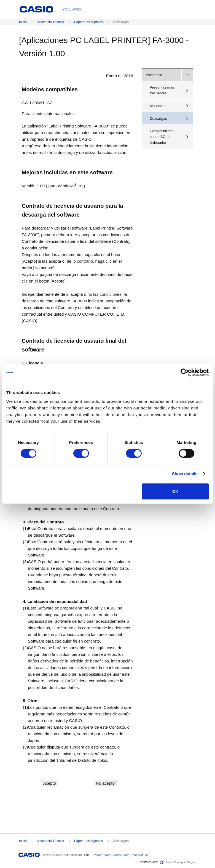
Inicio (23, 22)
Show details (185, 474)
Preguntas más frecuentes (162, 90)
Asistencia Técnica (50, 22)
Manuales (158, 106)
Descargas (158, 119)
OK (175, 491)
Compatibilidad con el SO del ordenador (162, 137)
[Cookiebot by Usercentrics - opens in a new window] (185, 372)
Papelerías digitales (89, 22)
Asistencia (154, 75)
